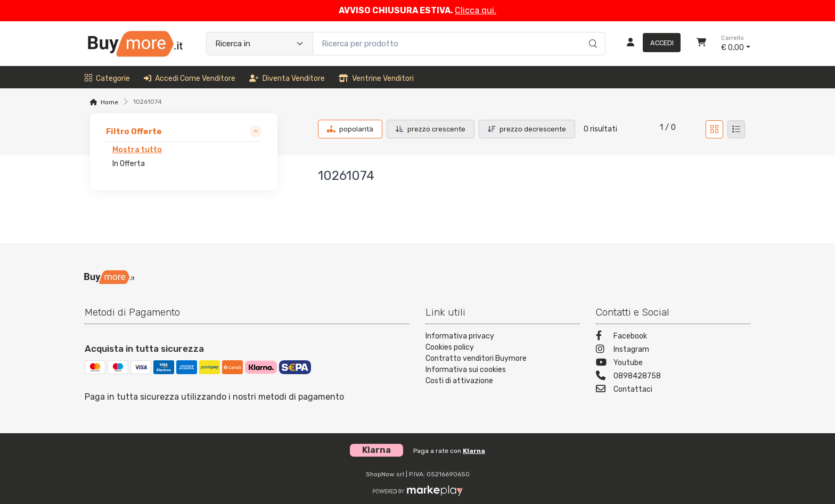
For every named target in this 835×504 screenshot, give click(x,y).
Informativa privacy (460, 336)
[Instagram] (673, 350)
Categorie (107, 79)
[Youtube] (673, 364)
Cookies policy (450, 347)
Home (109, 102)
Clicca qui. (476, 10)
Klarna (474, 451)
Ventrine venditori (376, 79)
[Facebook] (673, 337)
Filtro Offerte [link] (134, 131)
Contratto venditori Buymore (476, 358)
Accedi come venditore (190, 79)
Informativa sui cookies (466, 370)
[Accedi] (649, 44)
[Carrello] (701, 44)
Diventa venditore (287, 79)
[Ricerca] (591, 32)
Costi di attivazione (459, 381)
